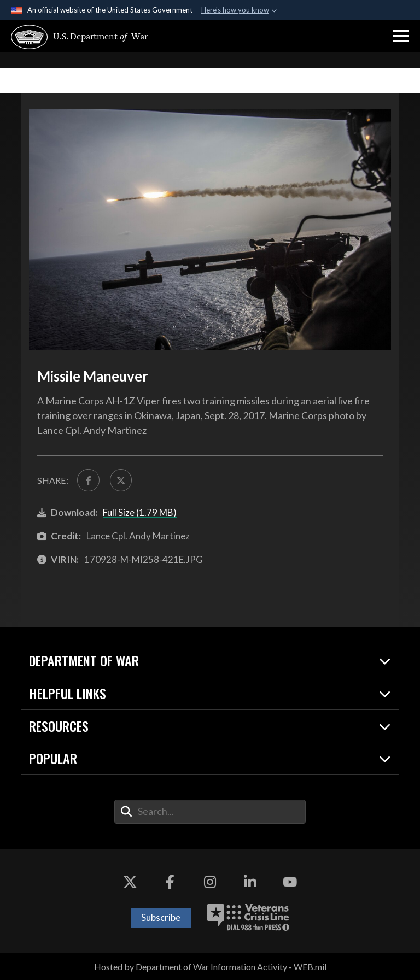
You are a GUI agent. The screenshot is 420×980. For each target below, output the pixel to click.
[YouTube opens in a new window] (290, 882)
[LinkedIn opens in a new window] (250, 882)
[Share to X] (121, 480)
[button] (401, 36)
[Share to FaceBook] (88, 480)
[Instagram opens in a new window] (210, 882)
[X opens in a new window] (130, 882)
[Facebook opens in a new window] (170, 882)
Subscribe (161, 917)
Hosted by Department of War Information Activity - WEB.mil (210, 967)
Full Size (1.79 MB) (140, 512)
